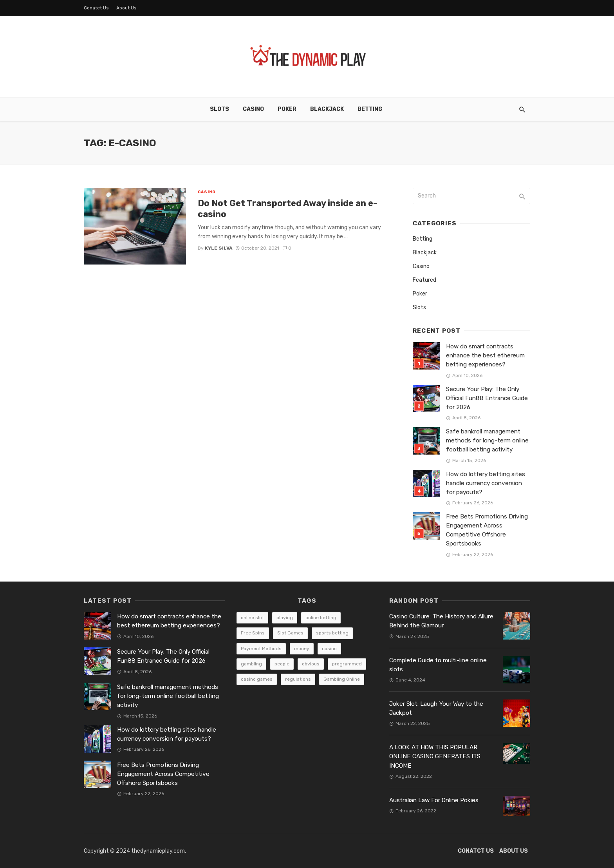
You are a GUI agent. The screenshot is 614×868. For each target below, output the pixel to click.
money (302, 649)
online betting (321, 618)
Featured (424, 280)
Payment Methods (261, 649)
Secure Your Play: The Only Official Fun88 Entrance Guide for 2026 (487, 398)
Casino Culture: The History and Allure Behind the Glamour (441, 621)
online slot (252, 618)
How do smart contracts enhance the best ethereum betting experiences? (485, 355)
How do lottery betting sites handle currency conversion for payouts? (486, 483)
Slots (219, 109)
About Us (126, 8)
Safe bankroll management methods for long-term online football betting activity (487, 440)
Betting (370, 109)
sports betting (332, 633)
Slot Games (290, 633)
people (282, 664)
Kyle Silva (219, 248)
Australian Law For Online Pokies (434, 800)
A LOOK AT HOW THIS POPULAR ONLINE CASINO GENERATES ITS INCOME (435, 756)
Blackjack (327, 109)
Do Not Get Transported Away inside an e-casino (287, 209)
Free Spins (253, 633)
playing (285, 618)
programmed (347, 664)
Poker (287, 109)
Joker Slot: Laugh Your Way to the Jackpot (436, 708)
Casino (253, 109)
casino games (257, 679)
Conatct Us (96, 8)
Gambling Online (342, 679)
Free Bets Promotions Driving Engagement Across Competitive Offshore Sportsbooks (487, 530)
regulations (298, 679)
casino (329, 649)
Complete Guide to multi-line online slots (438, 665)
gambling (251, 664)
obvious (311, 664)
